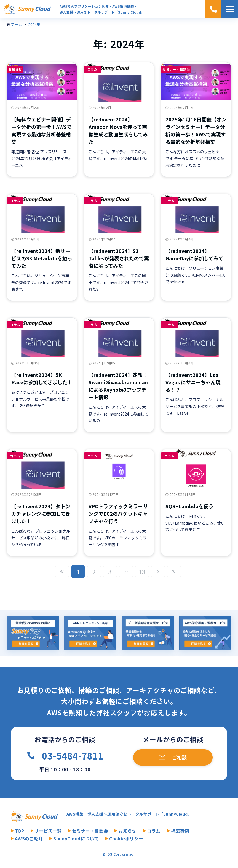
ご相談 (180, 757)
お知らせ (15, 69)
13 (142, 571)
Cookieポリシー (126, 838)
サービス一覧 (48, 831)
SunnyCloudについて (76, 838)
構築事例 (180, 831)
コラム (92, 69)
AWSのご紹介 (29, 838)
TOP (19, 831)
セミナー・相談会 (176, 69)
